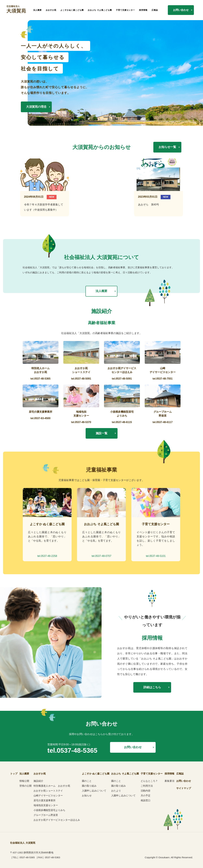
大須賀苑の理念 (36, 107)
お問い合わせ (181, 10)
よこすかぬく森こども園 (72, 10)
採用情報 (143, 10)
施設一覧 (102, 433)
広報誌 (155, 10)
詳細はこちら (152, 687)
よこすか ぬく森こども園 (96, 774)
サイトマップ (184, 788)
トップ (14, 774)
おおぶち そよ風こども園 (100, 10)
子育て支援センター (125, 10)
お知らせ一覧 (167, 147)
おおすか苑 (51, 10)
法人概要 (37, 10)
